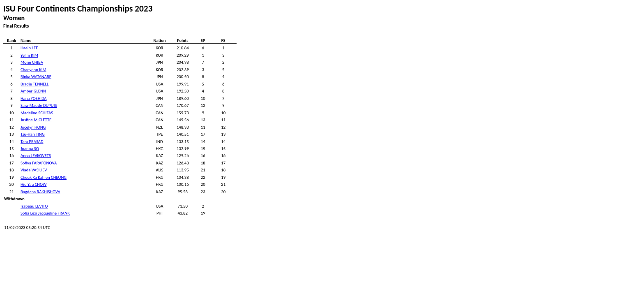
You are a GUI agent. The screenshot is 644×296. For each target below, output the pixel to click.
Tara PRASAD (32, 142)
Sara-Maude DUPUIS (39, 105)
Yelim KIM (29, 55)
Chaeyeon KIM (33, 70)
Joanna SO (30, 149)
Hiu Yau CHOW (33, 184)
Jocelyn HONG (33, 127)
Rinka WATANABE (36, 77)
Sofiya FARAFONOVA (39, 163)
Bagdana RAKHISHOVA (40, 192)
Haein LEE (29, 48)
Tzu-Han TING (33, 134)
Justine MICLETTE (36, 120)
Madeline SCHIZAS (37, 113)
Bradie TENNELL (34, 84)
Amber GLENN (33, 91)
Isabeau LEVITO (34, 206)
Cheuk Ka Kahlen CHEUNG (44, 177)
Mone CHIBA (32, 62)
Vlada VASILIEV (34, 170)
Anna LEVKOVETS (36, 156)
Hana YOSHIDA (34, 98)
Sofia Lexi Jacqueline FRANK (45, 213)
